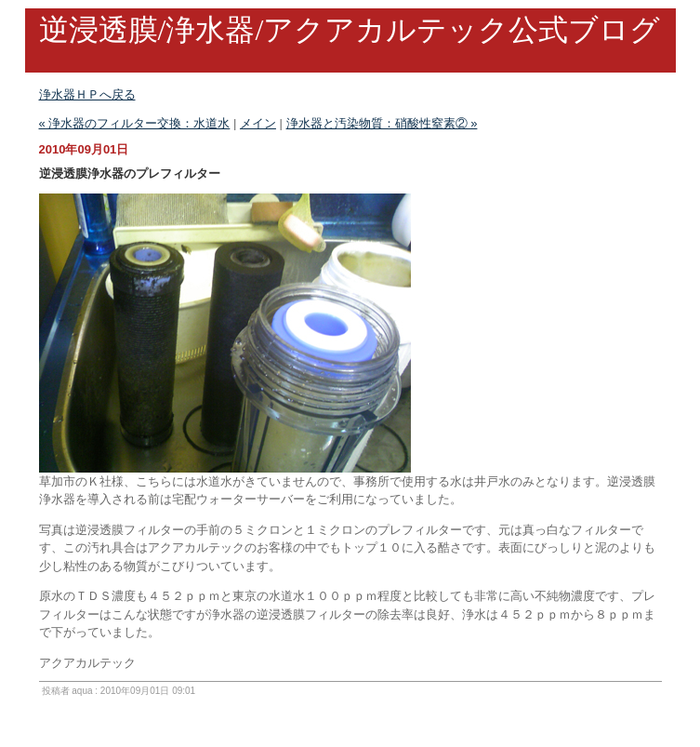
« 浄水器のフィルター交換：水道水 (135, 123)
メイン (258, 123)
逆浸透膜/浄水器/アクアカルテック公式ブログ (350, 30)
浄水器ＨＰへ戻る (87, 94)
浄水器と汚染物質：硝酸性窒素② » (382, 123)
